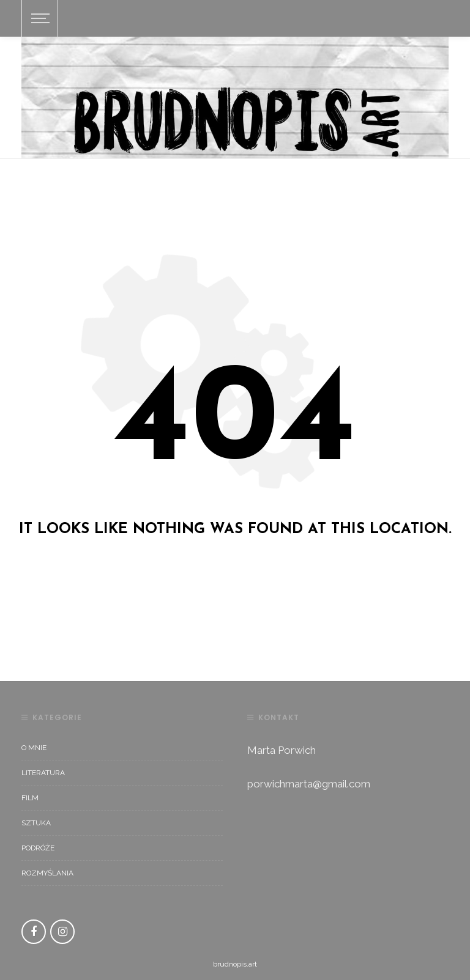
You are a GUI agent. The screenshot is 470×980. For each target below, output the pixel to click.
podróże (38, 848)
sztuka (36, 823)
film (30, 798)
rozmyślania (47, 873)
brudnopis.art (235, 964)
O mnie (34, 748)
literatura (43, 773)
